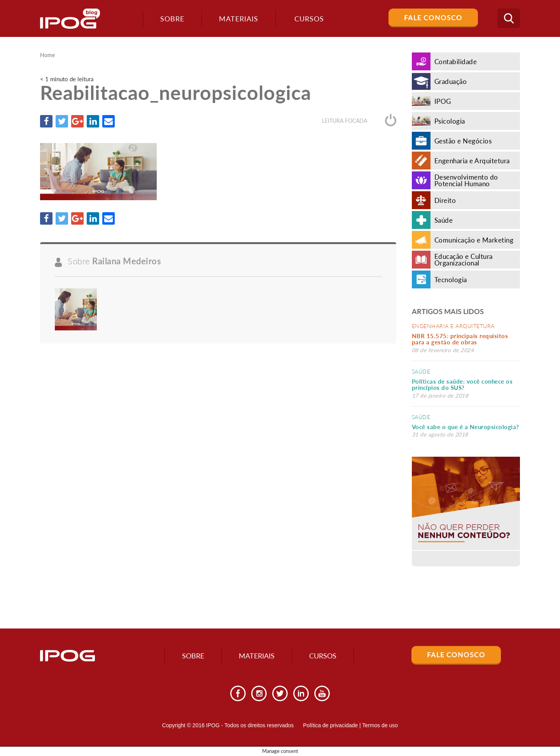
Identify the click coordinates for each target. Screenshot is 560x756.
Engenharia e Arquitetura (453, 326)
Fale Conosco (433, 17)
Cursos (323, 656)
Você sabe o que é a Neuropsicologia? (465, 427)
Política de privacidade (330, 725)
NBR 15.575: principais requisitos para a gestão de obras (460, 339)
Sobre (172, 19)
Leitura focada (359, 121)
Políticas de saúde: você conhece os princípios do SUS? (462, 385)
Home (47, 55)
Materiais (239, 19)
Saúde (421, 371)
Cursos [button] (309, 19)
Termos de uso (380, 725)
